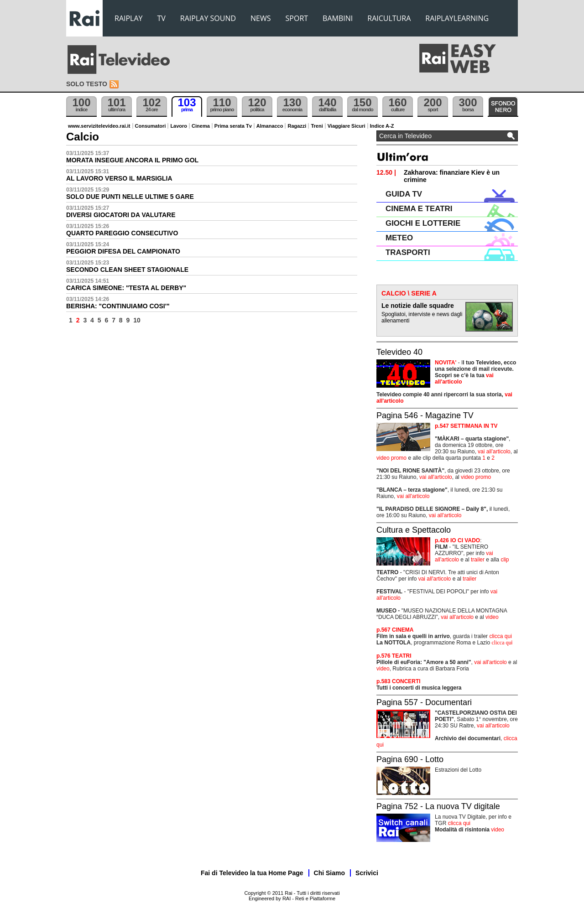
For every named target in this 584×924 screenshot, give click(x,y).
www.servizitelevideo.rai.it (99, 126)
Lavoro (179, 126)
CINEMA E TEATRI (419, 209)
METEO (399, 238)
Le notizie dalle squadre (418, 306)
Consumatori (151, 126)
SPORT (297, 18)
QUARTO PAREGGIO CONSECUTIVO (122, 233)
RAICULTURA (389, 18)
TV (162, 18)
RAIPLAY (129, 18)
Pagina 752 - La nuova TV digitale (438, 806)
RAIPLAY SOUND (208, 18)
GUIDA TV (404, 194)
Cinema (201, 126)
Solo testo (87, 84)
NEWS (261, 18)
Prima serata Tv (233, 126)
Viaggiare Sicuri (347, 126)
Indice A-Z (382, 126)
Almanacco (270, 126)
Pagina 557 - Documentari (424, 702)
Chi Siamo (329, 873)
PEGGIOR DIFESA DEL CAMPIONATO (123, 251)
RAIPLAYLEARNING (457, 18)
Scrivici (367, 873)
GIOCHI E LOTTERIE (423, 223)
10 (137, 320)
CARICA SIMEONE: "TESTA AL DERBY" (126, 288)
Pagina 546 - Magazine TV (425, 415)
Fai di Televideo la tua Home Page (252, 873)
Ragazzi (297, 126)
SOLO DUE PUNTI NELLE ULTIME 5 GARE (130, 197)
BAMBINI (338, 18)
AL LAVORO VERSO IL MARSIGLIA (119, 178)
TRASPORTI (408, 252)
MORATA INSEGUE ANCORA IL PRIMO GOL (132, 160)
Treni (317, 126)
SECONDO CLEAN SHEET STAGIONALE (127, 270)
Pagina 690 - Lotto (410, 759)
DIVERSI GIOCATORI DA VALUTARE (121, 215)
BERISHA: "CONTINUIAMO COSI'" (118, 306)
